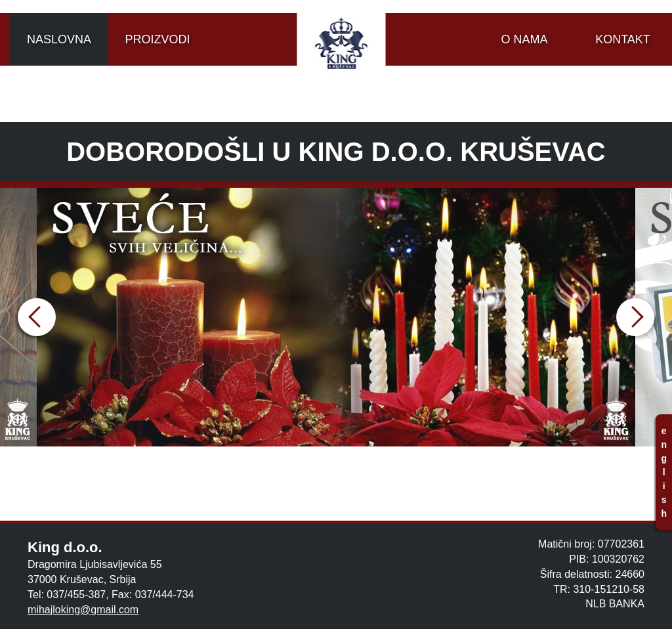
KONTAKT (623, 39)
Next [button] (635, 317)
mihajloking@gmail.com (83, 610)
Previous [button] (37, 317)
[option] (336, 317)
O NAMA (524, 39)
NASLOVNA (59, 39)
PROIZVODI (157, 39)
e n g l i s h (664, 472)
